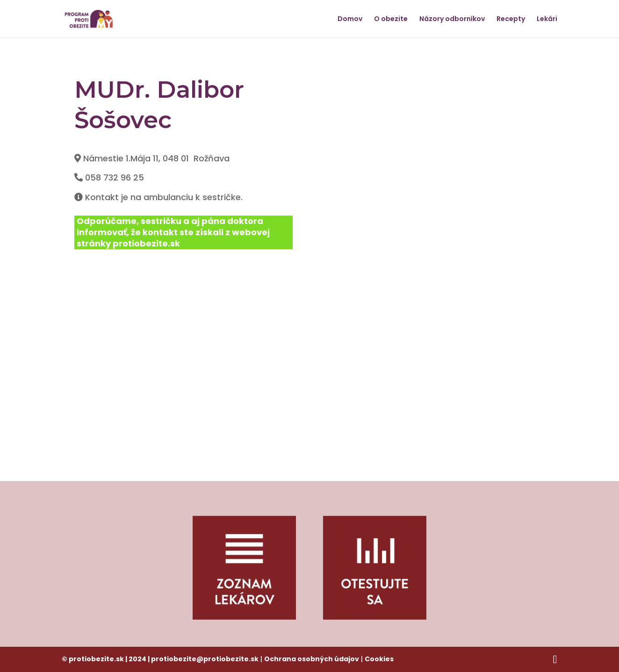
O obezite (391, 19)
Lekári (547, 19)
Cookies (379, 659)
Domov (350, 19)
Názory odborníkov (452, 19)
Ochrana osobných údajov (312, 659)
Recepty (511, 19)
